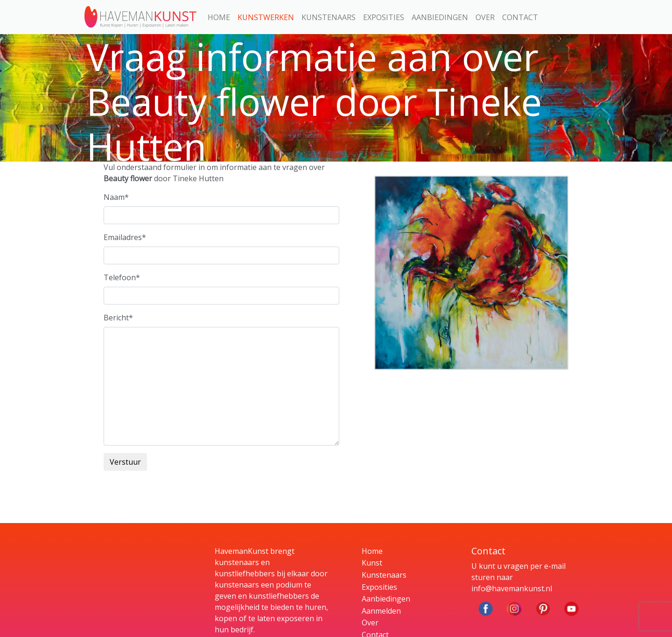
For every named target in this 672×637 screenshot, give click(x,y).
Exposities (384, 17)
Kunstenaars (329, 17)
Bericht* (118, 318)
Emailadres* (125, 237)
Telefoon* (122, 277)
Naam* (116, 197)
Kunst (372, 563)
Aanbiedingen (440, 17)
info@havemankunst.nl (512, 588)
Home (219, 17)
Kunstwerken (266, 17)
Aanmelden (381, 611)
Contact (520, 17)
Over (485, 17)
